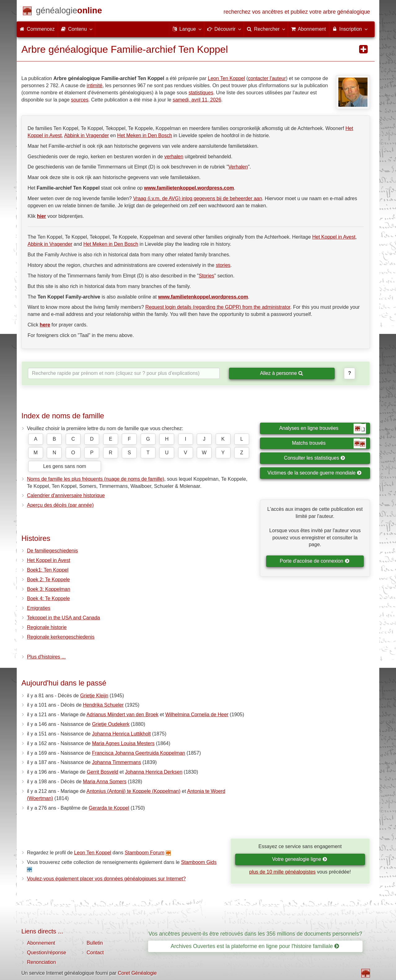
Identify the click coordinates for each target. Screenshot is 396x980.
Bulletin (95, 943)
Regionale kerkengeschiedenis (61, 637)
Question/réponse (46, 953)
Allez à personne (282, 373)
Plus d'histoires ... (46, 657)
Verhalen (238, 167)
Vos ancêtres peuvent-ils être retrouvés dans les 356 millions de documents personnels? (255, 934)
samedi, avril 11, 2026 (197, 100)
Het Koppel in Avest (334, 237)
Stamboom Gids (199, 862)
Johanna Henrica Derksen (154, 772)
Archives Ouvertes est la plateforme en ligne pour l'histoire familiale (255, 946)
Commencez (37, 29)
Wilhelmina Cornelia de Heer (197, 715)
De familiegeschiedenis (53, 551)
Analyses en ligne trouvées (323, 429)
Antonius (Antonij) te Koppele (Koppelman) (133, 791)
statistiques (201, 93)
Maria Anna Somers (105, 782)
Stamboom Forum (145, 853)
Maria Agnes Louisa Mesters (123, 743)
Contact (95, 953)
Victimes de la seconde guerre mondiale (315, 473)
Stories (207, 276)
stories (223, 265)
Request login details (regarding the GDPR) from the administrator (218, 307)
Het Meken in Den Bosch (145, 135)
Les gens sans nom (65, 466)
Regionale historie (47, 627)
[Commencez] (69, 12)
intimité (95, 85)
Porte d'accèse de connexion (315, 561)
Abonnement (41, 943)
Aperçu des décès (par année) (60, 505)
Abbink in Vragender (86, 135)
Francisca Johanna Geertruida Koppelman (139, 753)
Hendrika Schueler (103, 705)
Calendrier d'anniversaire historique (66, 495)
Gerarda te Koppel (109, 808)
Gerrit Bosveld (102, 772)
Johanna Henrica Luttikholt (121, 734)
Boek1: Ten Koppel (48, 570)
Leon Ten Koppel (227, 78)
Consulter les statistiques (314, 458)
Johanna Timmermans (117, 762)
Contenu (76, 29)
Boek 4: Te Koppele (48, 598)
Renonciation (41, 962)
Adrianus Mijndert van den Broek (122, 715)
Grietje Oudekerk (111, 724)
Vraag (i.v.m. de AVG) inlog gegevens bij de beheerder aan (198, 198)
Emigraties (39, 608)
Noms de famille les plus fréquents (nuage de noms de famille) (96, 479)
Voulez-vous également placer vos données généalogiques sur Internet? (106, 879)
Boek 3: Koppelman (49, 589)
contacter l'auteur (267, 78)
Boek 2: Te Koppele (48, 580)
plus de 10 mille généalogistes (282, 872)
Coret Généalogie (137, 973)
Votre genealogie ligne (300, 859)
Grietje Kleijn (94, 696)
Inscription (350, 29)
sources (80, 100)
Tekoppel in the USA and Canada (64, 618)
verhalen (174, 157)
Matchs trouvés (329, 443)
